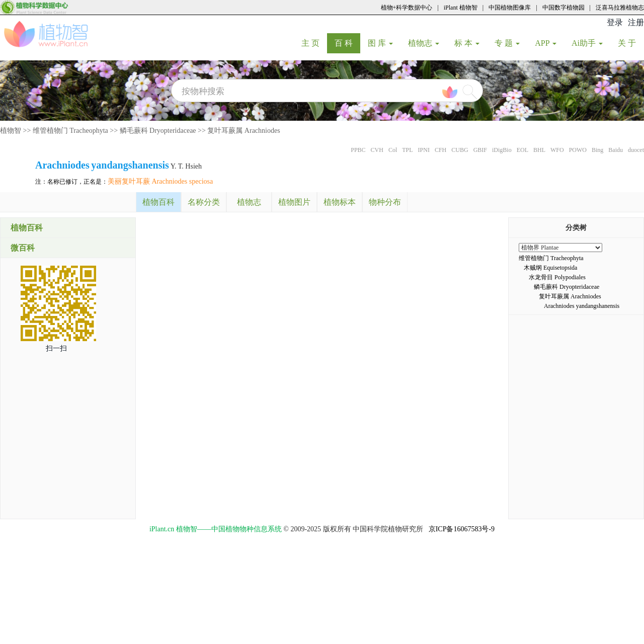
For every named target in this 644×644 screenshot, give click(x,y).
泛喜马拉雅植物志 (620, 8)
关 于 (631, 43)
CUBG (460, 150)
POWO (578, 150)
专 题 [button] (507, 43)
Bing (597, 150)
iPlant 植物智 (461, 8)
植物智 (11, 131)
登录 (615, 22)
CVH (377, 150)
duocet (636, 150)
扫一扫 (56, 348)
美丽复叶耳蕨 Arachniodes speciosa (160, 181)
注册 (636, 22)
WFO (557, 150)
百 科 (347, 43)
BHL (539, 150)
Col (393, 150)
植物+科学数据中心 (407, 8)
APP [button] (546, 43)
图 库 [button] (380, 43)
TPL (407, 150)
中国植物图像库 (510, 8)
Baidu (616, 150)
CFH (440, 150)
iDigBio (502, 150)
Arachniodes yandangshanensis (582, 306)
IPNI (424, 150)
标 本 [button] (467, 43)
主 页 (314, 43)
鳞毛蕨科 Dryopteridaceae (158, 131)
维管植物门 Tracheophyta (70, 131)
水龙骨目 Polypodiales (557, 277)
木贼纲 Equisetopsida (550, 268)
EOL (522, 150)
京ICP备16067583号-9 (462, 529)
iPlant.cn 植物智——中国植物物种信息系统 (216, 529)
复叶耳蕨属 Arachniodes (244, 131)
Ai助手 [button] (587, 43)
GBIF (480, 150)
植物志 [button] (424, 43)
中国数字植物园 (563, 8)
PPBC (358, 150)
